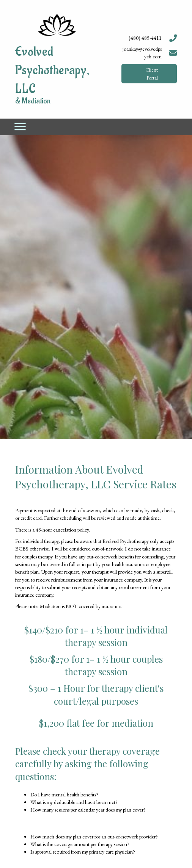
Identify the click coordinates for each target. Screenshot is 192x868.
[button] (149, 74)
